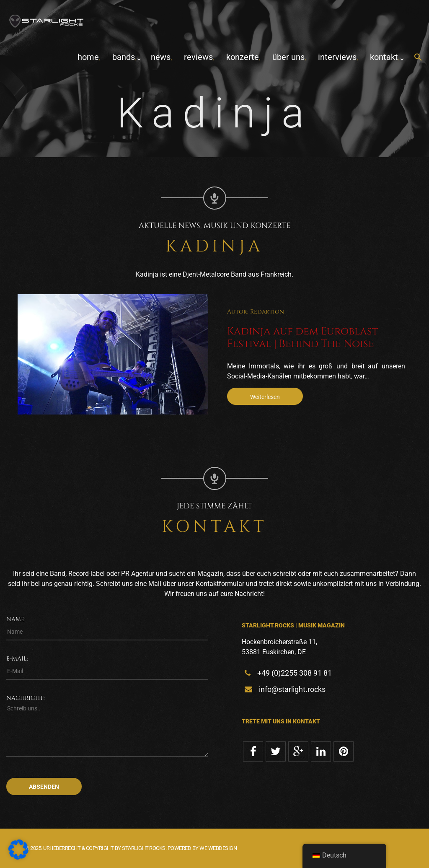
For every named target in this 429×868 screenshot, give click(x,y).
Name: (16, 619)
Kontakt (384, 57)
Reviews (198, 57)
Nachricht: (26, 698)
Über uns (288, 57)
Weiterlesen (265, 397)
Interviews (337, 57)
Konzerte (243, 57)
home (88, 57)
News (161, 57)
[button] (418, 58)
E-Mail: (17, 659)
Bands (124, 57)
